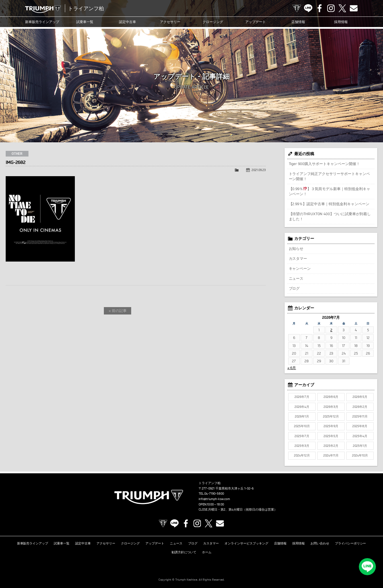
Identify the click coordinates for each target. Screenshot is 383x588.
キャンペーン (300, 268)
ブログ (294, 288)
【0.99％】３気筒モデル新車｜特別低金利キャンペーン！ (330, 191)
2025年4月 (360, 436)
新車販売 (42, 22)
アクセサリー (170, 22)
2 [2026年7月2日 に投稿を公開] (331, 330)
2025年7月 (302, 436)
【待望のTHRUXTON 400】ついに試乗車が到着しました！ (330, 216)
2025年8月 (360, 426)
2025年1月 (360, 446)
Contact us (354, 8)
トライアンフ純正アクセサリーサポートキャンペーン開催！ (330, 176)
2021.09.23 (259, 170)
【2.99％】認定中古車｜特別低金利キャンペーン (329, 204)
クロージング (213, 22)
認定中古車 (127, 22)
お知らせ (296, 248)
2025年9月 (331, 426)
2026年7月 (302, 397)
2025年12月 (331, 416)
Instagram (331, 8)
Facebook (320, 8)
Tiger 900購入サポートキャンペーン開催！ (325, 164)
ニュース (296, 278)
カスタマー (298, 258)
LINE (308, 8)
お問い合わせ (320, 543)
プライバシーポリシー (351, 543)
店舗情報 (298, 22)
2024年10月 (360, 455)
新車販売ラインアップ (33, 543)
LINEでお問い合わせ (367, 567)
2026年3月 (331, 407)
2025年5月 (331, 436)
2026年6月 (331, 397)
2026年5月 (360, 397)
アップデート (256, 22)
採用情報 (341, 22)
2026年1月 (302, 416)
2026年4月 (302, 407)
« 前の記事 (118, 311)
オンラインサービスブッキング (246, 543)
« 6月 (292, 368)
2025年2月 (331, 446)
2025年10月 (302, 426)
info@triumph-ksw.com (214, 499)
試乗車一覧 (85, 22)
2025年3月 (302, 446)
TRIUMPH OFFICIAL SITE (297, 8)
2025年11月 (360, 416)
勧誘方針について (184, 552)
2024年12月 (302, 455)
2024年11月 (331, 455)
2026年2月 (360, 407)
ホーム (207, 552)
